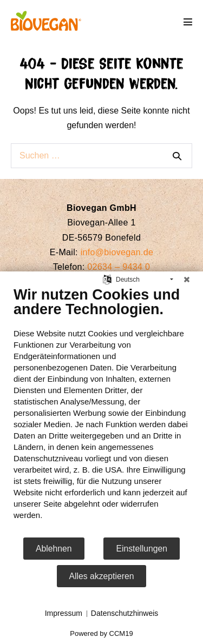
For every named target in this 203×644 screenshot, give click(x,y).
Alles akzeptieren (102, 576)
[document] (101, 411)
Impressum (64, 613)
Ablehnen (54, 549)
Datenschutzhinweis (125, 613)
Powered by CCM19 (101, 633)
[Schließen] (187, 280)
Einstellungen (142, 549)
